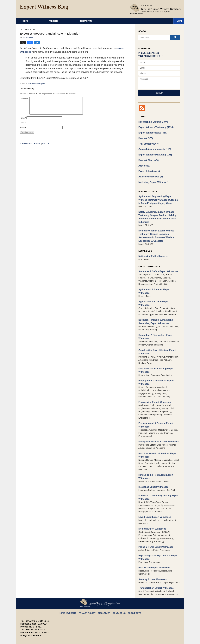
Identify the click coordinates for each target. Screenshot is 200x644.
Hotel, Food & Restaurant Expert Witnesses (155, 459)
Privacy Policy (89, 591)
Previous (26, 144)
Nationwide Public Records (152, 250)
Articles (144, 164)
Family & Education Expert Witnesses (157, 425)
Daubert (145, 137)
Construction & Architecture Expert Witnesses (156, 337)
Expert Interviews (149, 169)
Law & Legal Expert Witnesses (154, 498)
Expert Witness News (152, 132)
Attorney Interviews (150, 174)
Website (71, 21)
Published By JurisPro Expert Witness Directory (156, 9)
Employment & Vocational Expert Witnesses (155, 367)
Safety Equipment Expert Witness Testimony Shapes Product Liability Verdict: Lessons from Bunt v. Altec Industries (156, 213)
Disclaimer (104, 591)
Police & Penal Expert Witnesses (155, 528)
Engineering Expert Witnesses (153, 386)
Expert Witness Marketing (154, 153)
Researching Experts (37, 83)
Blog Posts (131, 591)
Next (46, 144)
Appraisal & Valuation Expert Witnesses (158, 292)
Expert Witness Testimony (155, 127)
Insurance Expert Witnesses (152, 469)
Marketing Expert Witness (153, 179)
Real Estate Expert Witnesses (153, 548)
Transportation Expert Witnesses (155, 568)
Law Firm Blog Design (166, 641)
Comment (24, 98)
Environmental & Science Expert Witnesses (155, 409)
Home (34, 21)
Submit (159, 93)
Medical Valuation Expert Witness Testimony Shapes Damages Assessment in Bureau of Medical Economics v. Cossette (159, 231)
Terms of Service (86, 628)
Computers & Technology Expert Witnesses (155, 323)
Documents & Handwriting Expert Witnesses (155, 355)
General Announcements (153, 148)
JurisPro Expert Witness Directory (55, 640)
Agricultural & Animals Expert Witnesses (159, 283)
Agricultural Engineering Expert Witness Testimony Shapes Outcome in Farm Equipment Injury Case (158, 196)
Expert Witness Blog (44, 7)
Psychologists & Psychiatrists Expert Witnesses (157, 538)
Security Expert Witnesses (152, 559)
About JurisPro (114, 21)
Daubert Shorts (148, 158)
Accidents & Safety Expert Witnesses (157, 265)
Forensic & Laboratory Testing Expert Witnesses (157, 479)
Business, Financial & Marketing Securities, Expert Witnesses (154, 308)
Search (175, 37)
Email (23, 123)
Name (23, 118)
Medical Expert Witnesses (151, 510)
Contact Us (158, 21)
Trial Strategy (148, 143)
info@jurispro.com (29, 615)
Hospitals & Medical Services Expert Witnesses (156, 438)
